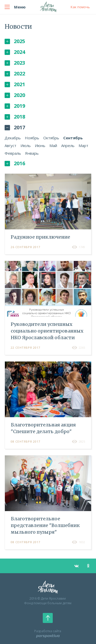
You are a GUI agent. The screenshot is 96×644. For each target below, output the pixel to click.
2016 (15, 163)
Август (10, 145)
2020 (15, 95)
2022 (15, 74)
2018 (15, 117)
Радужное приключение (40, 237)
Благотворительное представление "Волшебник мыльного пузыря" (45, 525)
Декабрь (13, 138)
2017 (15, 127)
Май (53, 145)
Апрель (68, 145)
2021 (15, 84)
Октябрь (51, 138)
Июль (26, 145)
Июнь (40, 145)
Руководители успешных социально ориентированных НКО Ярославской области (47, 331)
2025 (15, 41)
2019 (15, 106)
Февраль (13, 153)
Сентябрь (73, 138)
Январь (32, 153)
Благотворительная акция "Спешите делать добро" (43, 428)
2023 (15, 63)
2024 (15, 52)
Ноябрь (32, 138)
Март (83, 145)
